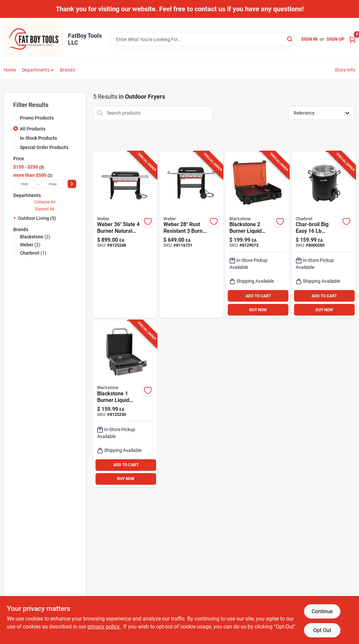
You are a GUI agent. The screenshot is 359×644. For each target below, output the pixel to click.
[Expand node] (16, 218)
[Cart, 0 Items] (352, 39)
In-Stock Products (38, 138)
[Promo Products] (16, 118)
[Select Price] (72, 184)
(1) (33, 253)
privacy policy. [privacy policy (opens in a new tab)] (104, 627)
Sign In (309, 39)
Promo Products (37, 118)
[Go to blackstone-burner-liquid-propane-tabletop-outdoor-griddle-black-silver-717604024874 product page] (125, 404)
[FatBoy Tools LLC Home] (33, 39)
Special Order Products (44, 147)
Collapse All (45, 202)
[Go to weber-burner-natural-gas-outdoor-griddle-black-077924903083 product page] (191, 235)
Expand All (45, 209)
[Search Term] (204, 39)
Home (10, 70)
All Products (33, 129)
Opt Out (322, 630)
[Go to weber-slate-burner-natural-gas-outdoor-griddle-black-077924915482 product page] (125, 235)
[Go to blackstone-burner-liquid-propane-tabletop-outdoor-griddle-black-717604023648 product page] (257, 235)
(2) (35, 237)
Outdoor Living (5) (37, 218)
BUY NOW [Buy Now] (258, 310)
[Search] (290, 39)
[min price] (25, 184)
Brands (68, 70)
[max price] (53, 184)
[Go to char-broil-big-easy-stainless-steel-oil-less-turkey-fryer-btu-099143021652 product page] (324, 235)
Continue (322, 611)
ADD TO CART (258, 296)
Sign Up (335, 39)
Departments (36, 70)
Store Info (345, 70)
